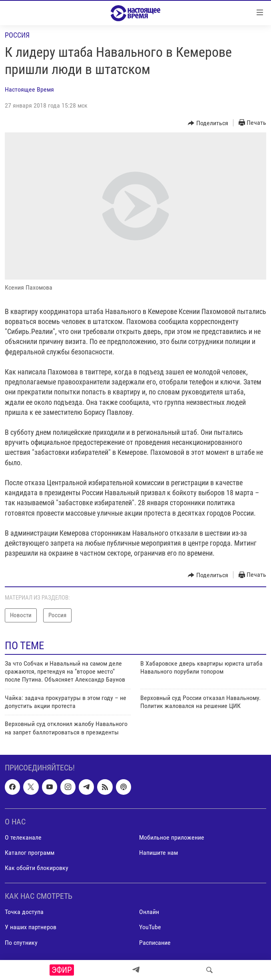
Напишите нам (158, 853)
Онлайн (149, 912)
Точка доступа (24, 912)
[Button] (208, 123)
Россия (17, 35)
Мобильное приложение (172, 837)
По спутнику (21, 943)
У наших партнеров (31, 927)
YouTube (150, 927)
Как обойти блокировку (37, 868)
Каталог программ (30, 853)
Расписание (155, 943)
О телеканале (23, 837)
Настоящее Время (29, 89)
